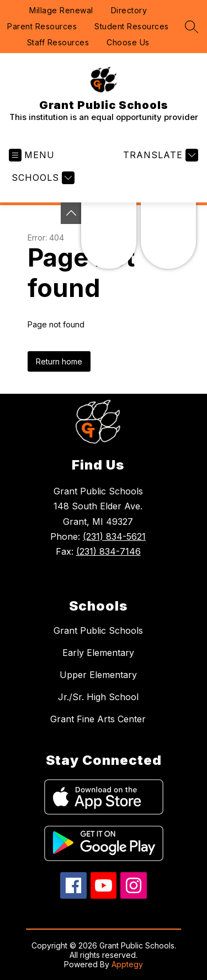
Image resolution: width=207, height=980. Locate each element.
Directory (129, 10)
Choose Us (128, 42)
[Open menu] (32, 155)
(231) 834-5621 (114, 536)
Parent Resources (42, 26)
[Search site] (192, 27)
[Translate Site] (159, 155)
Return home (59, 361)
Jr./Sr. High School (98, 697)
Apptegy (127, 964)
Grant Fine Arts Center (98, 719)
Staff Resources (58, 42)
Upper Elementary (98, 675)
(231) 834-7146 (108, 551)
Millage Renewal (61, 10)
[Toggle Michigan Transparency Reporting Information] (71, 213)
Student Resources (132, 26)
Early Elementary (98, 653)
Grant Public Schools (98, 630)
